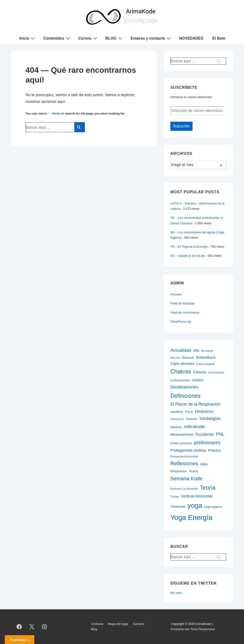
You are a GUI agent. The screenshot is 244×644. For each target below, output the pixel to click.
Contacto (97, 624)
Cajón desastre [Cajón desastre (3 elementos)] (182, 364)
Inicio (28, 38)
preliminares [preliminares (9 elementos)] (207, 442)
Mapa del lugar (118, 624)
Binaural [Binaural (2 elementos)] (188, 358)
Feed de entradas (183, 303)
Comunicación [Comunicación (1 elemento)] (216, 372)
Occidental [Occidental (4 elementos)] (205, 434)
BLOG (114, 38)
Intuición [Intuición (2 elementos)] (192, 419)
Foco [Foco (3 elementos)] (189, 411)
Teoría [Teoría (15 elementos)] (208, 488)
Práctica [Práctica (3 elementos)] (214, 450)
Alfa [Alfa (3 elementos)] (196, 350)
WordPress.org (181, 322)
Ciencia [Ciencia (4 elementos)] (200, 372)
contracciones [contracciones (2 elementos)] (180, 380)
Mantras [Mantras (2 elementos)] (176, 427)
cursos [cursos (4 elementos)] (198, 380)
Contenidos (57, 38)
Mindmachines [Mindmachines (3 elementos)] (182, 434)
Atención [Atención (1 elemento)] (175, 358)
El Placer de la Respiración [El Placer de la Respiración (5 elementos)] (195, 404)
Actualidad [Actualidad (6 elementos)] (181, 350)
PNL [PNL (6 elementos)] (220, 434)
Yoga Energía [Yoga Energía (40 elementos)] (191, 517)
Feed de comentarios (185, 312)
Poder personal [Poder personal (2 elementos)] (181, 443)
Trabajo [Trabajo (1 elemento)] (175, 497)
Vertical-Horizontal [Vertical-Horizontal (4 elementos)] (197, 496)
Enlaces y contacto (151, 38)
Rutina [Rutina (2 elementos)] (193, 471)
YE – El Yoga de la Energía (189, 247)
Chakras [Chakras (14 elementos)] (181, 372)
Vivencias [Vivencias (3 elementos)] (178, 506)
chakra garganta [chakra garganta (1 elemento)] (206, 364)
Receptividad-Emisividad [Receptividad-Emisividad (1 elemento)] (184, 456)
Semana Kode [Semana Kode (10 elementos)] (186, 479)
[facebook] (19, 627)
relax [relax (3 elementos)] (204, 464)
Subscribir (181, 126)
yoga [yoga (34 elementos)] (195, 505)
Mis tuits (176, 593)
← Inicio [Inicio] (54, 113)
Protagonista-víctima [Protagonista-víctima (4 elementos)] (188, 450)
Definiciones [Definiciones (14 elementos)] (185, 396)
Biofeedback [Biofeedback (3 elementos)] (206, 357)
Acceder (176, 294)
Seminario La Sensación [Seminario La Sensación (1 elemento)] (184, 489)
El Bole (219, 38)
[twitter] (32, 627)
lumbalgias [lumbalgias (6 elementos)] (210, 418)
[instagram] (45, 627)
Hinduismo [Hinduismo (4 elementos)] (204, 411)
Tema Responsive (202, 629)
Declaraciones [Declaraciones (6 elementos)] (184, 387)
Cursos (88, 38)
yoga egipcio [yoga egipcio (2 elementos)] (213, 507)
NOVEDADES (191, 38)
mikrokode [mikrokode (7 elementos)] (194, 427)
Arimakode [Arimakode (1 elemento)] (207, 351)
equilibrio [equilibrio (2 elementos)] (177, 412)
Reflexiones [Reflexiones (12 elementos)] (184, 463)
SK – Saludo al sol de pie (188, 256)
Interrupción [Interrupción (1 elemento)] (177, 419)
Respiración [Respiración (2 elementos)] (179, 471)
